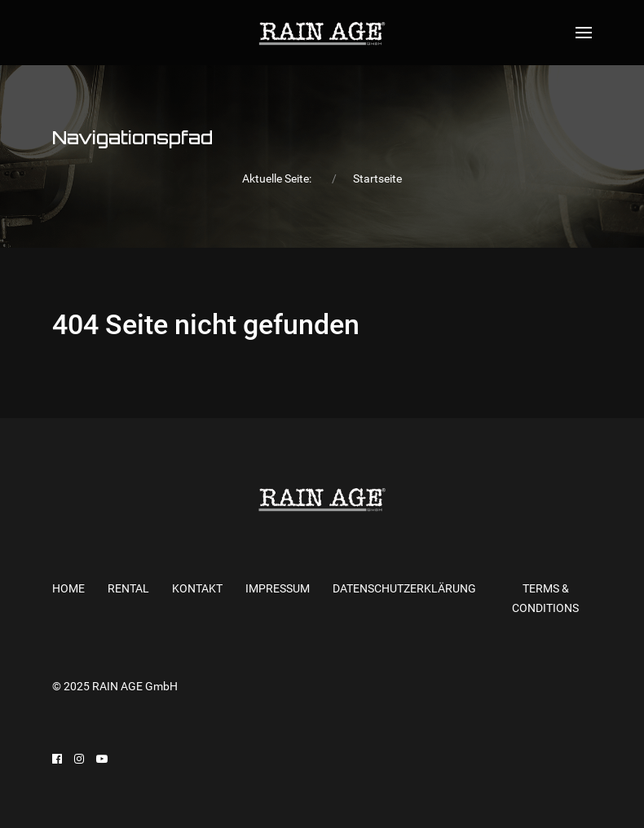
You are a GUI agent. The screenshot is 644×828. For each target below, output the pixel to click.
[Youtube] (102, 759)
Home (68, 588)
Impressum (278, 588)
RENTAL (128, 588)
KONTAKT (197, 588)
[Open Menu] (584, 33)
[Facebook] (57, 759)
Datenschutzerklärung (404, 588)
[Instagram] (79, 759)
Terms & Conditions (545, 599)
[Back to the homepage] (322, 33)
